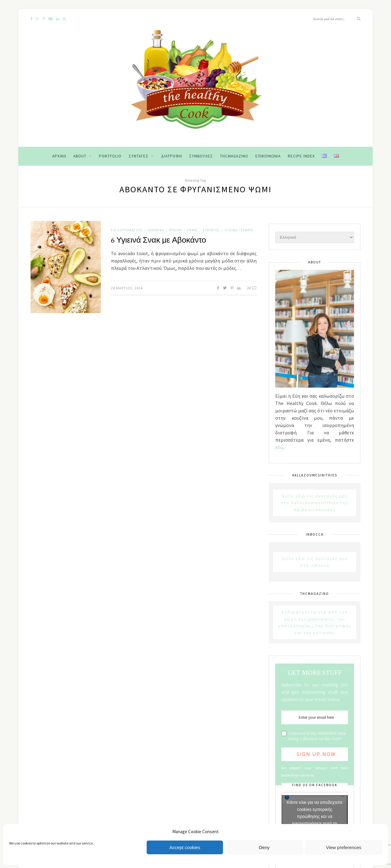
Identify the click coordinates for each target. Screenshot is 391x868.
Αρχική (59, 156)
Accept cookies (185, 847)
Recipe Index (301, 156)
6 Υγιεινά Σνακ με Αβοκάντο (159, 240)
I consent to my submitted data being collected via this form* (317, 736)
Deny (264, 847)
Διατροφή (172, 156)
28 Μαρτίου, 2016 (127, 288)
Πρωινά (175, 230)
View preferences (344, 847)
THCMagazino (234, 156)
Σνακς (192, 230)
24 (252, 288)
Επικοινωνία (268, 156)
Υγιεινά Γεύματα (239, 230)
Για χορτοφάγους (127, 230)
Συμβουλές (201, 156)
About (80, 156)
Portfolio (110, 156)
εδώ (279, 447)
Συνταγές (139, 156)
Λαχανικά (156, 230)
